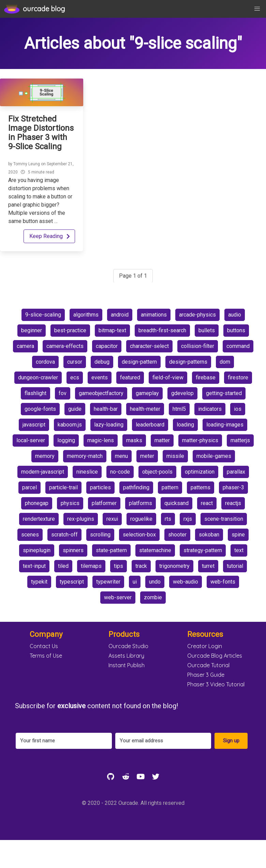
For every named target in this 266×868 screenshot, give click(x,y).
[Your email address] (163, 741)
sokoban (209, 535)
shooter (177, 535)
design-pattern (139, 362)
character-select (149, 346)
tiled (63, 566)
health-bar (106, 409)
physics (70, 503)
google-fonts (40, 409)
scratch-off (64, 535)
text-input (34, 566)
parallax (236, 472)
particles (100, 487)
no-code (120, 472)
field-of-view (168, 377)
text (239, 550)
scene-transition (224, 519)
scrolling (100, 535)
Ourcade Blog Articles (215, 656)
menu (121, 456)
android (120, 315)
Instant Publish (127, 665)
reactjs (233, 503)
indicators (210, 409)
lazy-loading (109, 425)
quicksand (176, 503)
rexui (112, 519)
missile (175, 456)
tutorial (235, 566)
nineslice (87, 472)
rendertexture (39, 519)
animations (154, 315)
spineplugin (37, 550)
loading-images (225, 425)
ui (135, 582)
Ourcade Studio (128, 646)
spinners (73, 550)
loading (185, 425)
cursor (75, 362)
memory (45, 456)
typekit (39, 582)
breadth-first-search (162, 330)
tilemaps (91, 566)
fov (63, 393)
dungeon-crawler (38, 377)
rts (168, 519)
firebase (206, 377)
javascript (34, 425)
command (238, 346)
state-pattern (111, 550)
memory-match (85, 456)
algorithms (86, 315)
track (141, 566)
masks (134, 440)
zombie (153, 597)
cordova (45, 362)
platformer (104, 503)
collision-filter (198, 346)
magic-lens (101, 440)
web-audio (186, 582)
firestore (238, 377)
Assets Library (126, 656)
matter (162, 440)
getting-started (224, 393)
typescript (72, 582)
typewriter (108, 582)
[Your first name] (64, 741)
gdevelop (182, 393)
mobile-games (214, 456)
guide (75, 409)
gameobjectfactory (101, 393)
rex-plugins (81, 519)
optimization (200, 472)
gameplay (147, 393)
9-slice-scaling (43, 315)
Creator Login (205, 646)
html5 (179, 409)
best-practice (70, 330)
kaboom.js (70, 425)
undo (155, 582)
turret (208, 566)
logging (66, 440)
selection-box (139, 535)
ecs (75, 377)
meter (147, 456)
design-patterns (188, 362)
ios (238, 409)
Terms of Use (46, 656)
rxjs (188, 519)
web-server (118, 597)
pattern (170, 487)
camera (25, 346)
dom (225, 362)
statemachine (155, 550)
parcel (29, 487)
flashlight (35, 393)
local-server (31, 440)
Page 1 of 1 (133, 276)
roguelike (141, 519)
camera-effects (65, 346)
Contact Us (44, 646)
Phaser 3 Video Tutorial (216, 684)
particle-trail (63, 487)
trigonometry (174, 566)
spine (238, 535)
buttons (236, 330)
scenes (30, 535)
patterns (201, 487)
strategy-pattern (203, 550)
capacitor (107, 346)
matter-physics (200, 440)
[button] (257, 9)
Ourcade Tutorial (208, 665)
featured (130, 377)
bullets (207, 330)
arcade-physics (197, 315)
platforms (141, 503)
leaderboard (150, 425)
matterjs (240, 440)
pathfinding (136, 487)
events (100, 377)
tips (119, 566)
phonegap (37, 503)
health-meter (145, 409)
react (207, 503)
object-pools (157, 472)
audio (235, 315)
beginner (32, 330)
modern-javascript (43, 472)
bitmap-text (112, 330)
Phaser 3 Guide (206, 675)
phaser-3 (233, 487)
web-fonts (223, 582)
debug (102, 362)
